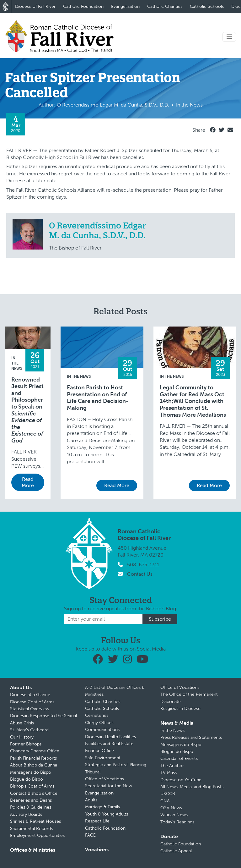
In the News (17, 363)
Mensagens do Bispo (31, 772)
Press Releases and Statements (191, 737)
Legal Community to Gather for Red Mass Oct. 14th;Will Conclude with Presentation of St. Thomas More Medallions (193, 401)
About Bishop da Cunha (34, 765)
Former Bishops (26, 744)
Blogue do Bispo (27, 779)
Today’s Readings (177, 822)
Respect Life (97, 821)
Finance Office (99, 751)
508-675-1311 (143, 565)
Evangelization (125, 6)
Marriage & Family (103, 807)
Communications (102, 730)
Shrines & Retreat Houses (35, 821)
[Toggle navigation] (229, 37)
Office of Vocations (104, 779)
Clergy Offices (99, 723)
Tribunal (93, 772)
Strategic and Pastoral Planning (116, 765)
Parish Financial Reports (33, 758)
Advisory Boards (26, 814)
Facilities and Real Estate (109, 744)
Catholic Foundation (83, 6)
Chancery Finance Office (35, 751)
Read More (28, 482)
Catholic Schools (207, 6)
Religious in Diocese (180, 709)
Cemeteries (97, 715)
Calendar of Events (179, 758)
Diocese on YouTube (181, 780)
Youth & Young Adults (107, 814)
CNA (165, 801)
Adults (91, 800)
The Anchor (172, 766)
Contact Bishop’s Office (34, 793)
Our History (22, 737)
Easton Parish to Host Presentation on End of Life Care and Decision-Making (98, 398)
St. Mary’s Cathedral (30, 730)
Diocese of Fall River (35, 6)
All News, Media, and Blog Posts (192, 787)
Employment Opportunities (37, 835)
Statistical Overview (30, 709)
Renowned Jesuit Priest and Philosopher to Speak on (27, 410)
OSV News (171, 808)
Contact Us (140, 574)
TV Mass (169, 773)
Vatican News (174, 815)
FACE (90, 835)
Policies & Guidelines (31, 807)
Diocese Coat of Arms (32, 702)
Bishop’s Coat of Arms (32, 786)
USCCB (168, 794)
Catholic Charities (165, 6)
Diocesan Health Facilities (110, 737)
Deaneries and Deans (31, 800)
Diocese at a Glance (30, 695)
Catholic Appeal (176, 851)
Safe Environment (103, 758)
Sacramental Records (31, 829)
